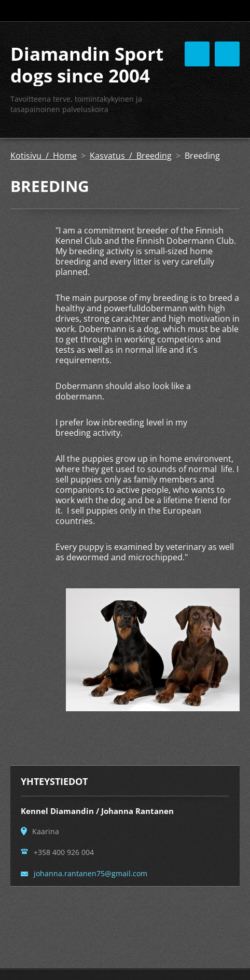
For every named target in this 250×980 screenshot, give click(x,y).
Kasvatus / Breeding (131, 156)
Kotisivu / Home (44, 156)
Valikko (227, 54)
